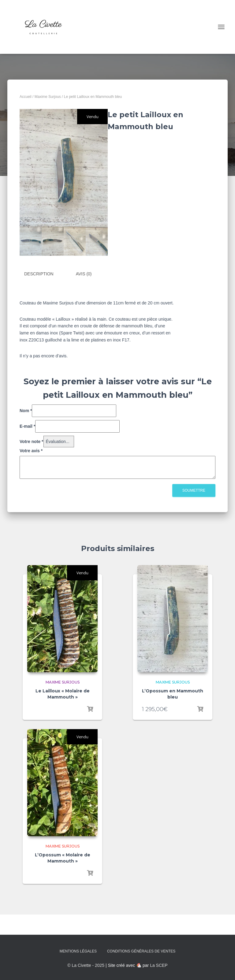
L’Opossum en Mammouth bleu (173, 694)
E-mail (27, 426)
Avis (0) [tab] (84, 274)
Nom (26, 411)
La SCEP (159, 965)
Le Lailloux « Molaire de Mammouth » (63, 694)
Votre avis (31, 451)
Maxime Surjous (48, 97)
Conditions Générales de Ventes (141, 951)
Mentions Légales (78, 951)
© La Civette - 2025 (86, 965)
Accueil (26, 97)
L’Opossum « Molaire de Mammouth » (63, 858)
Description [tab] (39, 274)
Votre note (32, 441)
